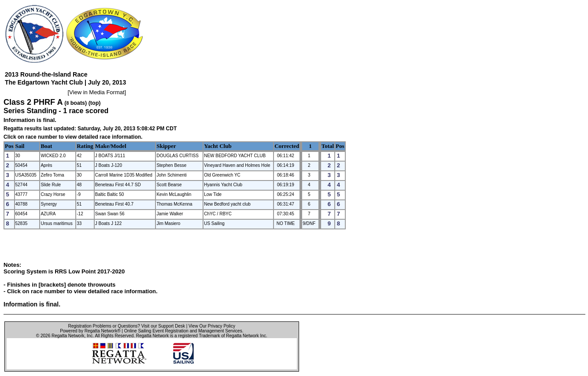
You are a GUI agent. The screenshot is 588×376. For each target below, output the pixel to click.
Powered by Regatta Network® (90, 331)
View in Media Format (97, 92)
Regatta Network (68, 336)
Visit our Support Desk (163, 326)
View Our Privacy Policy (212, 326)
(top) (95, 103)
